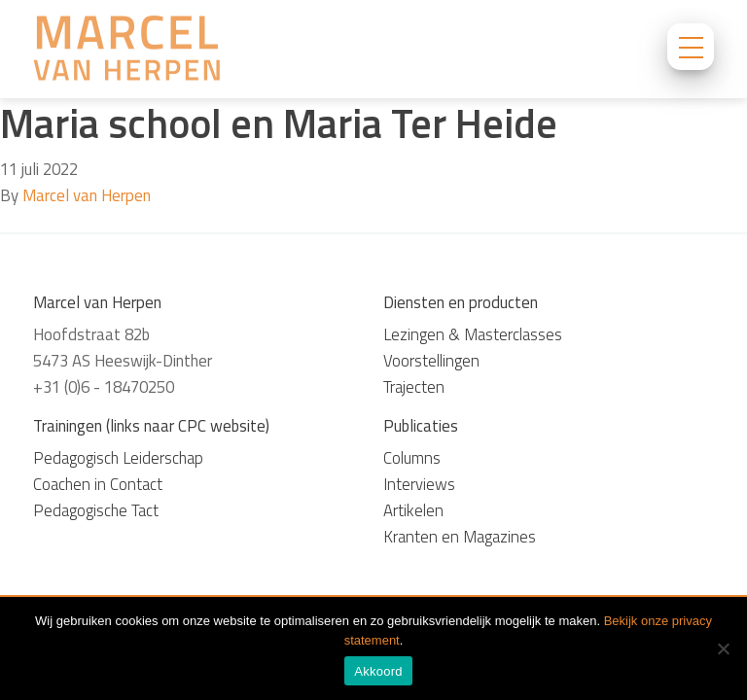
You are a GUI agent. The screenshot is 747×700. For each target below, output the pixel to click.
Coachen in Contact (98, 484)
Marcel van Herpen (87, 195)
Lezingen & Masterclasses (473, 334)
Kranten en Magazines (460, 537)
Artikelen (413, 510)
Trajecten (414, 387)
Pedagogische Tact (96, 510)
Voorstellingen (431, 361)
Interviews (419, 484)
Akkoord (378, 671)
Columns (412, 458)
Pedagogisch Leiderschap (118, 458)
